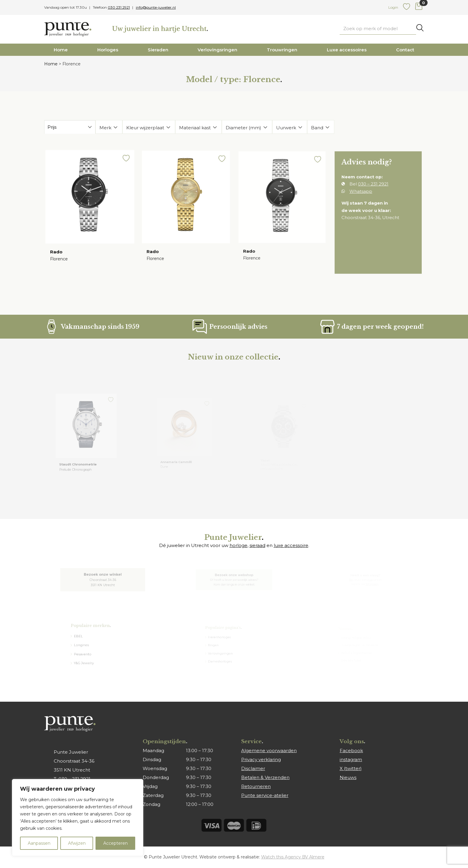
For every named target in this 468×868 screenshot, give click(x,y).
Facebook (351, 751)
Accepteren (116, 843)
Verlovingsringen (217, 50)
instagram (351, 759)
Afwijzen (77, 843)
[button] (124, 163)
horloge (238, 545)
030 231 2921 (119, 7)
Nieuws (348, 777)
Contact (405, 50)
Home (61, 50)
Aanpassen (39, 843)
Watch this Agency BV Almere (293, 857)
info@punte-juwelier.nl (156, 7)
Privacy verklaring (261, 759)
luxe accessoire (291, 545)
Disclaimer (253, 768)
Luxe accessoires (347, 50)
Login (393, 7)
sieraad (257, 545)
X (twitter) (351, 768)
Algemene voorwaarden (269, 751)
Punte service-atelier (265, 795)
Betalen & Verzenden (265, 777)
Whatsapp (362, 193)
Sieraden (158, 50)
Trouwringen (282, 50)
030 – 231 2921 (374, 187)
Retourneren (256, 786)
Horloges (108, 50)
